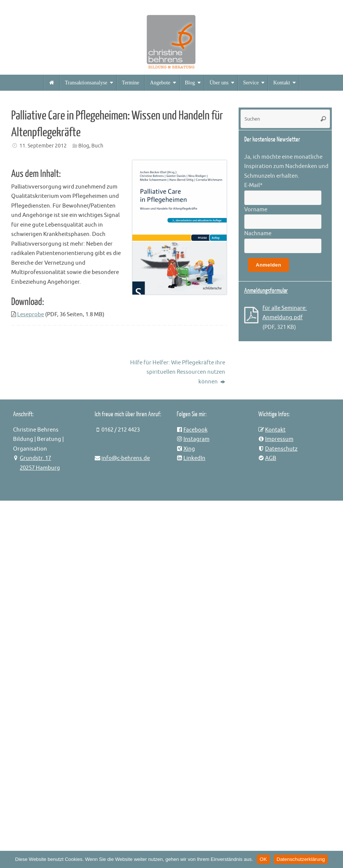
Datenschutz (281, 449)
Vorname (256, 210)
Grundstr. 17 (35, 458)
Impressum (279, 439)
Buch (97, 146)
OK (263, 859)
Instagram (196, 439)
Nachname (258, 234)
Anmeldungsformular (266, 291)
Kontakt (275, 430)
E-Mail (253, 185)
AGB (271, 458)
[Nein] (334, 859)
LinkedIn (194, 458)
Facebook (196, 430)
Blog (84, 146)
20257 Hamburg (40, 468)
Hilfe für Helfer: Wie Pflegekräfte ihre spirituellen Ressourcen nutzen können (178, 372)
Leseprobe (31, 315)
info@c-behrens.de (126, 458)
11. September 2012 (43, 146)
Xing (189, 449)
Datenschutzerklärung (301, 859)
